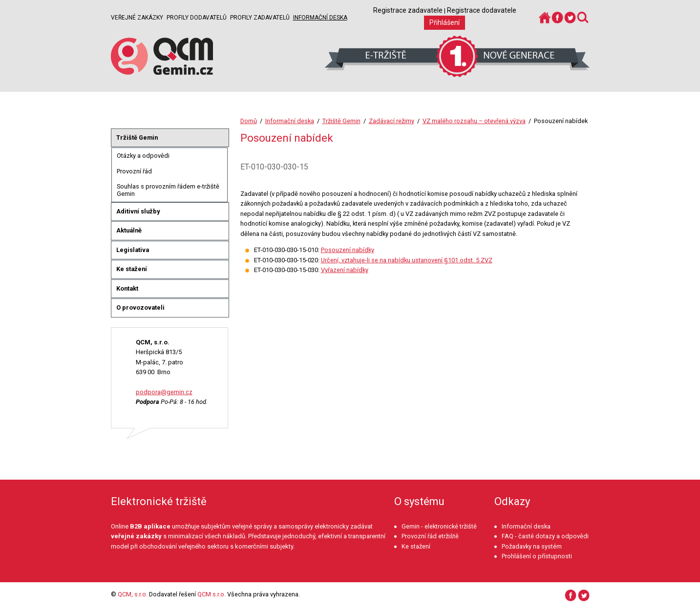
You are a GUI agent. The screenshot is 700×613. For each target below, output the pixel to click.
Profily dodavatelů (197, 18)
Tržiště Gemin (341, 121)
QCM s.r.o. (212, 594)
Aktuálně (129, 230)
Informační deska (320, 18)
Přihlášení (445, 22)
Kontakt (127, 288)
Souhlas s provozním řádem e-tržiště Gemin (168, 190)
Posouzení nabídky (348, 250)
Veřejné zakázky (137, 18)
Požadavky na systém (532, 546)
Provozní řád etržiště (430, 536)
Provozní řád (134, 171)
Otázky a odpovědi (143, 156)
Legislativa (133, 250)
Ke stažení (132, 269)
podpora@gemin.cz (164, 392)
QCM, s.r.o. (133, 594)
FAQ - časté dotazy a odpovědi (545, 536)
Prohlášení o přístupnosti (537, 556)
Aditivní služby (138, 211)
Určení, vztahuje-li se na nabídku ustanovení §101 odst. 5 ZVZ (407, 260)
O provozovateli (140, 307)
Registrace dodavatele (482, 10)
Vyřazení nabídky (345, 270)
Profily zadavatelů (260, 18)
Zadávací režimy (392, 121)
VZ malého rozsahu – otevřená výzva (474, 121)
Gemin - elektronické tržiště (439, 526)
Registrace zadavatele (408, 10)
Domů (249, 121)
